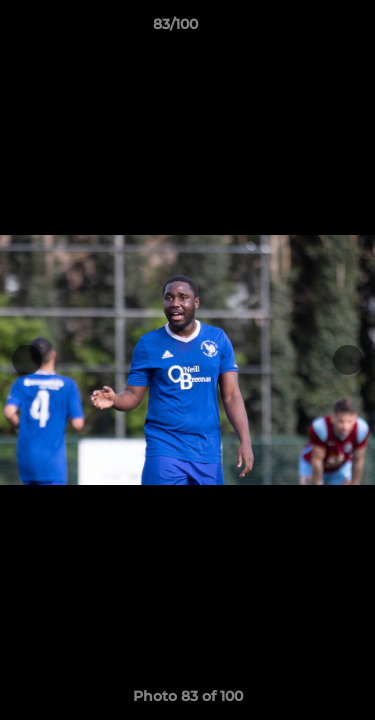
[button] (303, 29)
